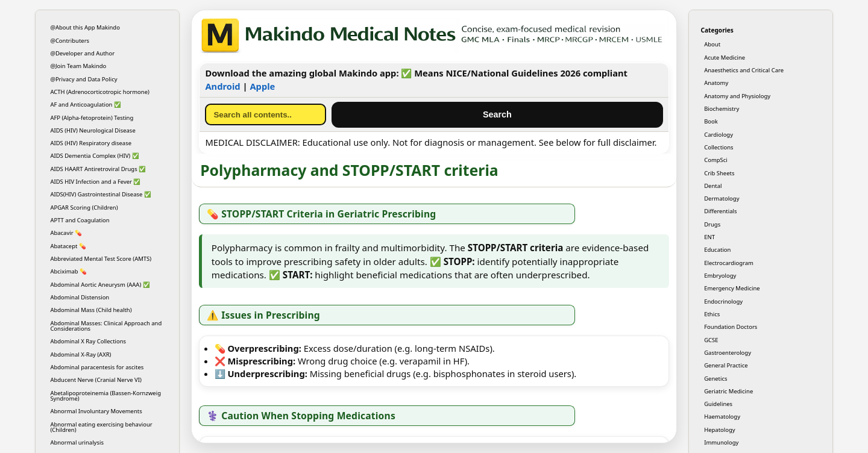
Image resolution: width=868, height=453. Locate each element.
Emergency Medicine (732, 288)
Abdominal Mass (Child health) (91, 310)
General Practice (726, 365)
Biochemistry (722, 109)
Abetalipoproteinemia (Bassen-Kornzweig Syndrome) (105, 396)
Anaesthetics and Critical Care (744, 70)
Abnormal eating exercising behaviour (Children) (101, 427)
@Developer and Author (82, 53)
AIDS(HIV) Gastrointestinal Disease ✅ (100, 194)
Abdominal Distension (80, 297)
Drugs (712, 224)
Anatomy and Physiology (737, 96)
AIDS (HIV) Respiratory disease (91, 143)
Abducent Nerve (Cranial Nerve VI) (96, 380)
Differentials (720, 211)
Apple (262, 86)
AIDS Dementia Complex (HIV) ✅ (94, 156)
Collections (719, 147)
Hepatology (719, 430)
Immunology (721, 442)
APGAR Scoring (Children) (84, 208)
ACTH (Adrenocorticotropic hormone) (100, 92)
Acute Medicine (725, 58)
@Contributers (70, 41)
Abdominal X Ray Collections (88, 341)
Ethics (712, 314)
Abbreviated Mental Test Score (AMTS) (101, 259)
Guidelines (718, 404)
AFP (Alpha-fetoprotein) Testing (92, 118)
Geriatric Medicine (728, 391)
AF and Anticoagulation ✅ (86, 105)
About (712, 44)
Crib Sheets (719, 173)
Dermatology (722, 198)
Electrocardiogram (729, 263)
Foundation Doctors (731, 327)
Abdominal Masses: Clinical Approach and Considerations (106, 326)
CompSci (716, 160)
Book (711, 121)
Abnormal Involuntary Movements (96, 411)
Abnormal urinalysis (77, 442)
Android (222, 86)
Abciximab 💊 (68, 271)
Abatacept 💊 (68, 246)
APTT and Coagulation (80, 220)
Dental (713, 186)
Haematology (722, 417)
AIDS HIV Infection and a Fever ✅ (95, 182)
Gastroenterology (728, 353)
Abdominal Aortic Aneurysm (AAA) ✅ (100, 285)
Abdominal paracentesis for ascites (97, 367)
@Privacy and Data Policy (83, 79)
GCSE (711, 340)
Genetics (715, 379)
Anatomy (716, 83)
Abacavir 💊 (66, 233)
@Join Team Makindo (78, 66)
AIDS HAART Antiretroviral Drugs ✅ (98, 169)
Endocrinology (723, 301)
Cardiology (719, 135)
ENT (709, 237)
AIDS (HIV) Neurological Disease (93, 130)
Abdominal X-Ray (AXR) (80, 355)
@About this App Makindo (85, 27)
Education (717, 250)
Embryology (720, 276)
